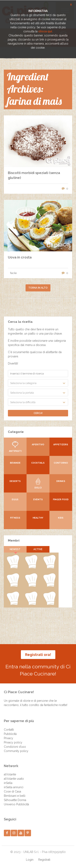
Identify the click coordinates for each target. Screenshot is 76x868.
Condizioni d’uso (15, 747)
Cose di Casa (12, 791)
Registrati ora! (38, 655)
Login (30, 860)
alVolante (10, 774)
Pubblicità (10, 734)
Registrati (44, 860)
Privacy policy (13, 742)
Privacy (9, 738)
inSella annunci (14, 787)
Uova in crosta (20, 257)
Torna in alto (38, 288)
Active (38, 549)
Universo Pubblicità (16, 804)
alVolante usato (14, 779)
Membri (14, 541)
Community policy (16, 751)
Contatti (9, 730)
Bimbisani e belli (15, 796)
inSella (8, 783)
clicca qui (45, 31)
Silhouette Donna (15, 800)
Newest (15, 549)
